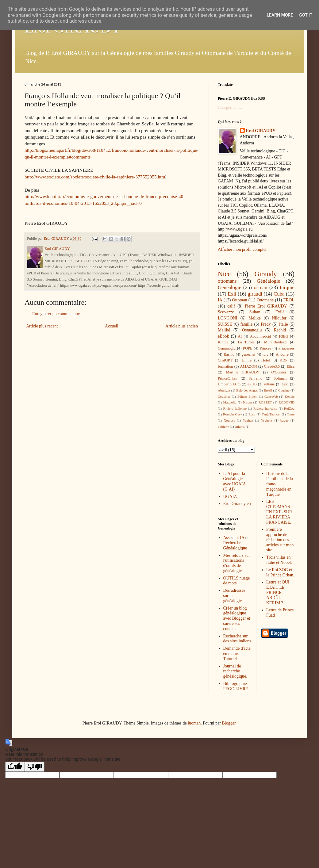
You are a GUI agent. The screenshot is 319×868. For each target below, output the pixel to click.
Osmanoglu (252, 330)
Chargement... (230, 107)
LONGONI (228, 318)
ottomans (227, 281)
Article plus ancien (182, 326)
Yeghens (267, 420)
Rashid (229, 354)
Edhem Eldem (248, 396)
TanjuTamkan (271, 414)
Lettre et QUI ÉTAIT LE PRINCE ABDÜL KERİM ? (278, 592)
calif (231, 306)
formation (225, 366)
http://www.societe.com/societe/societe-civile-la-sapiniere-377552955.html (96, 177)
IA (220, 300)
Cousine (284, 390)
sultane (269, 384)
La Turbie (246, 342)
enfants (240, 426)
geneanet (249, 354)
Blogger (229, 723)
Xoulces (229, 420)
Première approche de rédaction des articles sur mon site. (280, 540)
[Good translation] (15, 767)
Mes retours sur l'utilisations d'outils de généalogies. (237, 563)
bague (284, 420)
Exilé (280, 312)
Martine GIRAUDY (243, 372)
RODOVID (287, 402)
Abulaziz (224, 390)
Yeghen (248, 420)
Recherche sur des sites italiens (237, 639)
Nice (224, 274)
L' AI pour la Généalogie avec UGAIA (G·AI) (234, 481)
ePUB (252, 384)
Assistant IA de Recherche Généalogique (236, 543)
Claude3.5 (272, 366)
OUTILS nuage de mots (237, 581)
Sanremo (256, 378)
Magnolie (230, 402)
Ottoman (240, 300)
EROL (289, 300)
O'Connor (279, 372)
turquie (287, 287)
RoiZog (289, 408)
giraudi (255, 294)
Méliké (224, 330)
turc (266, 354)
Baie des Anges (247, 390)
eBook (223, 336)
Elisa (291, 366)
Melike (255, 318)
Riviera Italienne (235, 408)
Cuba (279, 294)
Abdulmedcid (261, 336)
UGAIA (230, 497)
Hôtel (266, 360)
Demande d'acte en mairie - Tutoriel (237, 654)
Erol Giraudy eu (237, 504)
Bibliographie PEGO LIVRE (236, 686)
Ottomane (265, 300)
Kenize (290, 396)
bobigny (223, 426)
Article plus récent (42, 326)
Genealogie (229, 287)
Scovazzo (226, 312)
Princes (265, 348)
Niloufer (279, 318)
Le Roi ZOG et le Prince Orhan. (280, 572)
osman (261, 287)
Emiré (247, 360)
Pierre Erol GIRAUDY (266, 306)
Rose (252, 414)
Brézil (268, 390)
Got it (306, 15)
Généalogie (268, 281)
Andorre (282, 354)
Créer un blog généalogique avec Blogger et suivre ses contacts (237, 618)
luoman (194, 723)
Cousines (224, 396)
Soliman (280, 378)
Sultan (255, 312)
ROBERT (265, 402)
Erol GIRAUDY (261, 131)
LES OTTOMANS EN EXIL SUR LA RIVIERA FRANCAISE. (279, 512)
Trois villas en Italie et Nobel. (279, 560)
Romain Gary (233, 414)
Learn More (280, 15)
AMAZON (248, 366)
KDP (284, 360)
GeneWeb (271, 396)
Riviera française (265, 408)
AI (240, 336)
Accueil (112, 326)
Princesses (286, 348)
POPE (248, 348)
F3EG (283, 336)
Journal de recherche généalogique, (235, 671)
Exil (232, 294)
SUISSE (225, 324)
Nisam (247, 402)
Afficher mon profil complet (242, 249)
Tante (291, 414)
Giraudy (265, 274)
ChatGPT (225, 360)
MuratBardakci (276, 342)
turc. (285, 384)
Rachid (280, 330)
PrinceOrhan (228, 378)
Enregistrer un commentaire (56, 314)
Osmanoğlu (227, 348)
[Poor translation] (35, 767)
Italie (284, 324)
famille (247, 324)
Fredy (266, 324)
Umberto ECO (229, 384)
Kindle (223, 342)
